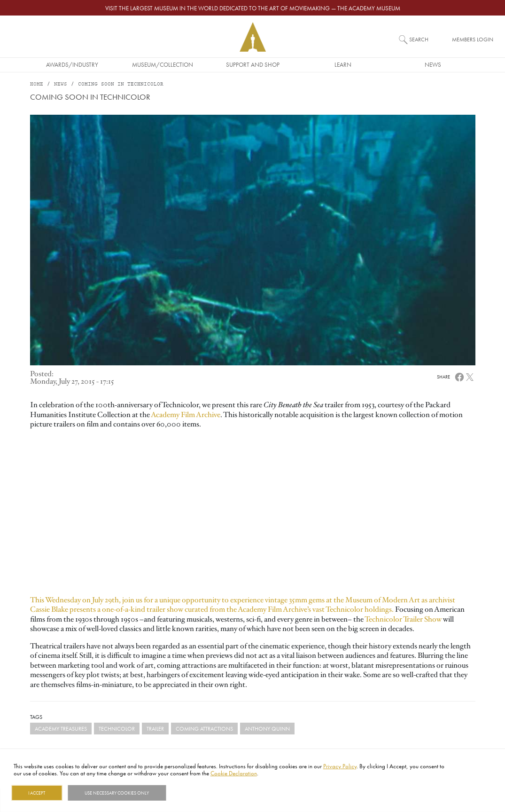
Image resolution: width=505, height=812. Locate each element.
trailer (155, 729)
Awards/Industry (72, 64)
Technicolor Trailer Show (403, 619)
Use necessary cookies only (117, 793)
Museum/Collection (163, 64)
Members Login (473, 39)
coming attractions (204, 729)
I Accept (37, 793)
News (433, 64)
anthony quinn (267, 729)
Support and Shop (253, 64)
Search (419, 39)
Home (37, 84)
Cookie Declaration (234, 773)
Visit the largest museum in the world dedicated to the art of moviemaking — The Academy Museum (253, 8)
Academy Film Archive (185, 415)
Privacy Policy (340, 766)
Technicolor (117, 729)
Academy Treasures (61, 729)
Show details (190, 793)
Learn (343, 64)
